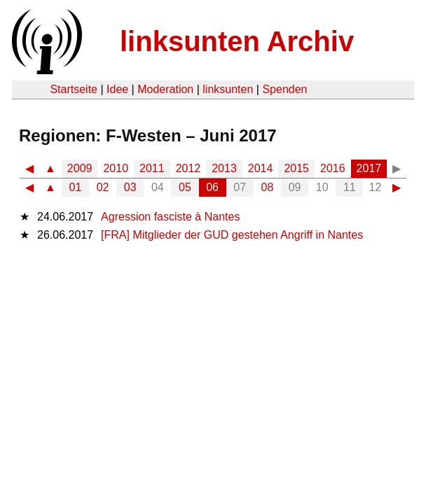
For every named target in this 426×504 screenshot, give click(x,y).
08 (268, 187)
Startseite (74, 89)
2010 (116, 168)
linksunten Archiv (237, 41)
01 (76, 187)
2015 (296, 168)
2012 (188, 168)
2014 (261, 168)
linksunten (228, 89)
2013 (224, 168)
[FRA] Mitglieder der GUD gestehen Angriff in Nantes (232, 235)
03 (130, 187)
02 (103, 187)
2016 (333, 168)
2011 (152, 168)
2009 (80, 168)
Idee (117, 89)
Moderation (165, 89)
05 (185, 187)
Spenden (284, 89)
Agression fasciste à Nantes (170, 217)
